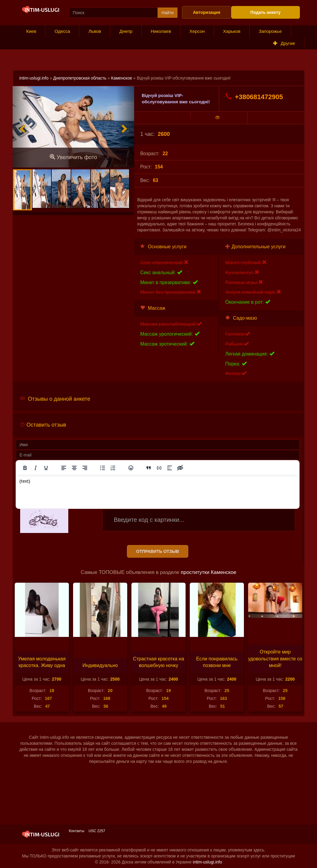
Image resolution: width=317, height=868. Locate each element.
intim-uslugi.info (34, 78)
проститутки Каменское (209, 572)
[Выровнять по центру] (74, 468)
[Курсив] (35, 468)
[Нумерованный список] (113, 468)
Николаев (161, 31)
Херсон (197, 31)
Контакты (77, 831)
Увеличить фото (73, 157)
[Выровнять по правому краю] (85, 468)
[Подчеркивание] (46, 468)
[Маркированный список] (103, 468)
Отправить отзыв (158, 551)
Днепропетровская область (80, 78)
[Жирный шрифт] (25, 468)
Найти (168, 13)
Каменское (122, 78)
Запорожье (270, 31)
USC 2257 (97, 831)
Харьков (232, 31)
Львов (95, 31)
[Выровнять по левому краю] (64, 468)
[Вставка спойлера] (170, 468)
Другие (284, 43)
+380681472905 (254, 97)
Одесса (62, 31)
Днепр (126, 31)
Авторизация (206, 12)
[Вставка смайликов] (131, 468)
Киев (31, 31)
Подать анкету (266, 12)
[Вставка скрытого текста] (180, 468)
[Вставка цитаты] (149, 468)
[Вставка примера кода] (159, 468)
